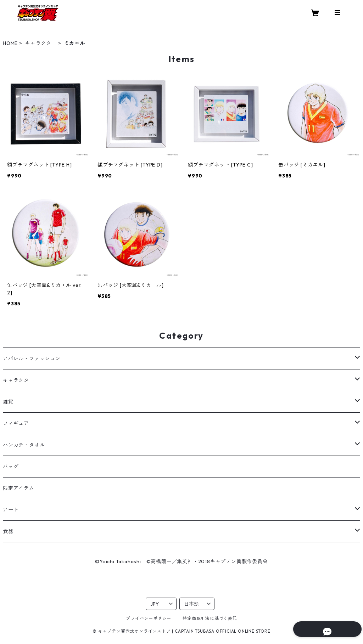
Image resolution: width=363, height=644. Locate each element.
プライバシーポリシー (149, 618)
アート (11, 510)
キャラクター (41, 43)
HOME (10, 43)
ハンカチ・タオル (24, 445)
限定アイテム (19, 488)
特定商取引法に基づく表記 (210, 618)
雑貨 (8, 402)
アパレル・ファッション (32, 358)
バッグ (11, 467)
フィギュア (16, 423)
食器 (8, 531)
